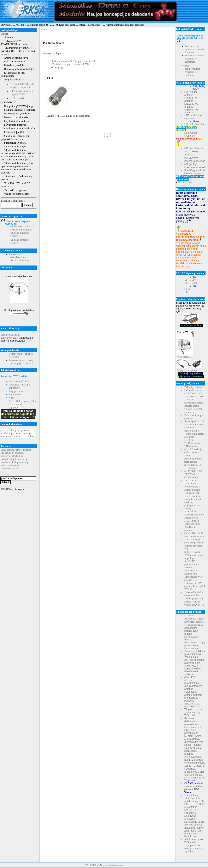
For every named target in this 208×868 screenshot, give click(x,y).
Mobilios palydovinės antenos (195, 401)
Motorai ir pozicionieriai (15, 117)
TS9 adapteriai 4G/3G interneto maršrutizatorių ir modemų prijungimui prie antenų (193, 501)
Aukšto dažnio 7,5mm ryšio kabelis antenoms (195, 434)
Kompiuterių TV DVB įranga (17, 106)
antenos (187, 357)
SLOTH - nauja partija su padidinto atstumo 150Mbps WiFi (194, 544)
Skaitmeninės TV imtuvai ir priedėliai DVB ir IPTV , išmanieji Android (18, 51)
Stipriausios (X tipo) (19, 381)
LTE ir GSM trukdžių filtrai (23, 401)
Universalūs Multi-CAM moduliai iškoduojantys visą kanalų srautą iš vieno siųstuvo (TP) (194, 599)
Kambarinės (15, 394)
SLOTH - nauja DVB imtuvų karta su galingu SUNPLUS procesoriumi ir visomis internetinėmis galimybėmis (194, 563)
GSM (187, 289)
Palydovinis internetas (14, 125)
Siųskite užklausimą (11, 335)
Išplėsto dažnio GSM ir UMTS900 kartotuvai (194, 409)
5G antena (189, 616)
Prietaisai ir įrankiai (12, 132)
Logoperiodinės (17, 391)
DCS (187, 292)
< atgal (108, 137)
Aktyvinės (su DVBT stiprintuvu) (19, 386)
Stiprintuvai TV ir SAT (14, 143)
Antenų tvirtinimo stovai (15, 58)
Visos (12, 398)
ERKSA (96, 865)
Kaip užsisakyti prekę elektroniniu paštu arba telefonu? (19, 257)
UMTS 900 (190, 280)
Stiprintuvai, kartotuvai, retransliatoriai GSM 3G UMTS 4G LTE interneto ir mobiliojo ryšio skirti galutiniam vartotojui (19, 155)
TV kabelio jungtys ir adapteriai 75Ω (22, 93)
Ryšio (180, 357)
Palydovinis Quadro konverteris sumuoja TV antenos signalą (195, 622)
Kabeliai (7, 102)
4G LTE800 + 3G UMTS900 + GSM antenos (193, 474)
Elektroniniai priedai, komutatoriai (13, 74)
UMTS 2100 (191, 283)
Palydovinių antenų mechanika (18, 129)
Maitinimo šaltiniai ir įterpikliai (18, 110)
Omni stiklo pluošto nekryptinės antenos (194, 535)
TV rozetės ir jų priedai (14, 190)
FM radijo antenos (194, 387)
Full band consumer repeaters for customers (193, 70)
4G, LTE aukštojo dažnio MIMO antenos (193, 452)
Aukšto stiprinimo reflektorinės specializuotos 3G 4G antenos (193, 463)
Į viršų (108, 133)
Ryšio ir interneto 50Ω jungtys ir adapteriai (22, 85)
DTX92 (188, 589)
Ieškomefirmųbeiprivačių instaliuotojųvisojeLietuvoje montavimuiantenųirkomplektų (18, 433)
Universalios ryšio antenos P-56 (194, 578)
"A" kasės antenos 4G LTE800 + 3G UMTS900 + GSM (194, 393)
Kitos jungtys (17, 98)
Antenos (7, 37)
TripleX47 (198, 586)
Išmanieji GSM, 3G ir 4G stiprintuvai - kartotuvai (194, 424)
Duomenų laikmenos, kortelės (17, 69)
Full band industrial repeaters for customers (195, 59)
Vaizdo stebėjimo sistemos (16, 194)
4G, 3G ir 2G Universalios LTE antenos (192, 443)
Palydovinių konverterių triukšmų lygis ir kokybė (21, 362)
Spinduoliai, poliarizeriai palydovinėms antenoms (15, 138)
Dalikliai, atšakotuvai (13, 62)
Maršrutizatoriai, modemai (16, 114)
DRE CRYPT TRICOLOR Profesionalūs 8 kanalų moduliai (192, 485)
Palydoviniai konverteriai (15, 121)
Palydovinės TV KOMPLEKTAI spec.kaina (14, 43)
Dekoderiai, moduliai (13, 65)
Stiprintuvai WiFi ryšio (14, 147)
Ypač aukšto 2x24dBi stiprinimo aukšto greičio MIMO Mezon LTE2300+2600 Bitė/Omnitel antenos (194, 521)
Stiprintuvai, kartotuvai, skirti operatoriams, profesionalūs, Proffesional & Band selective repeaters (17, 168)
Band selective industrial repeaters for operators (22, 228)
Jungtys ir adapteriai (13, 80)
